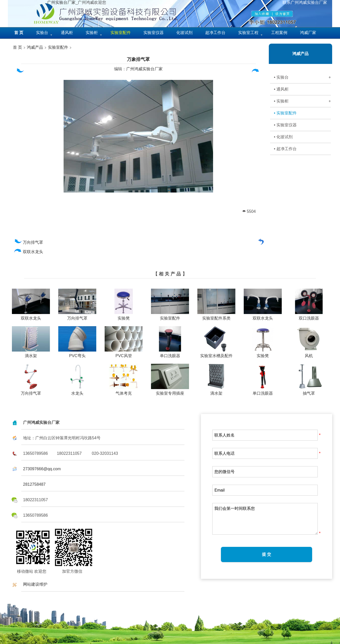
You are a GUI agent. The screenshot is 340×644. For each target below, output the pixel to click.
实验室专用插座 (170, 391)
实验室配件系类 (216, 316)
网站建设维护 (35, 584)
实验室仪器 (154, 33)
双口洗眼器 (309, 316)
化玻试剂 (184, 33)
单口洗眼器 (170, 354)
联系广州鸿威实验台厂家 (305, 2)
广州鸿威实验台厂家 (144, 69)
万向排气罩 (29, 242)
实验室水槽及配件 (216, 354)
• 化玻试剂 (283, 137)
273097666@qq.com (42, 469)
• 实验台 (302, 77)
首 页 (17, 47)
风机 (309, 354)
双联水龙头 (29, 252)
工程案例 (279, 33)
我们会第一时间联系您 (265, 519)
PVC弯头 (77, 354)
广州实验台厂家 (61, 2)
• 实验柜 (302, 101)
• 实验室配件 (285, 113)
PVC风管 (124, 354)
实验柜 (92, 33)
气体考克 (124, 391)
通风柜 (67, 33)
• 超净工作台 (285, 149)
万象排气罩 (138, 59)
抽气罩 (309, 391)
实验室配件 (58, 47)
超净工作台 (215, 33)
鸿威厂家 (308, 33)
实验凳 (124, 316)
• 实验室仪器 (285, 125)
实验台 (42, 33)
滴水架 (31, 354)
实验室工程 (248, 33)
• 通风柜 (281, 89)
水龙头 (77, 391)
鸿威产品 (34, 47)
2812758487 (34, 484)
